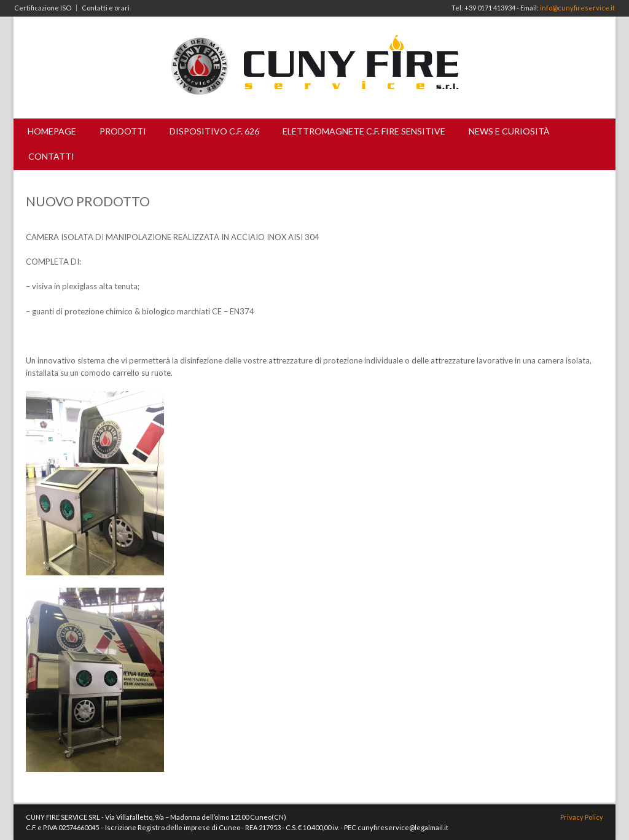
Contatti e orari (106, 8)
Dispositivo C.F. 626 (214, 131)
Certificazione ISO (43, 8)
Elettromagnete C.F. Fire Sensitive (364, 131)
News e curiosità (509, 131)
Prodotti (123, 131)
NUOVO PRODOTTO (88, 201)
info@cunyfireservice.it (577, 8)
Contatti (51, 156)
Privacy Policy (582, 817)
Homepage (52, 131)
